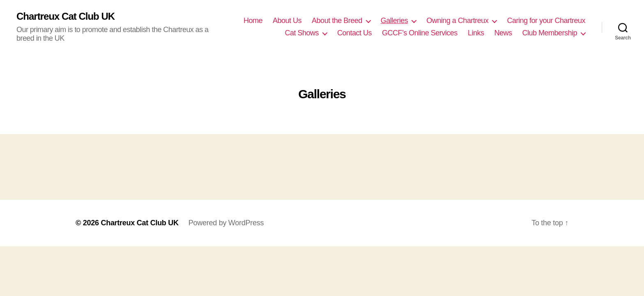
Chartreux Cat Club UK (66, 16)
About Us (287, 21)
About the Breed (337, 21)
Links (476, 33)
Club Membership (550, 33)
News (503, 33)
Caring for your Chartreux (546, 21)
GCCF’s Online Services (420, 33)
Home (253, 21)
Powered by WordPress (226, 223)
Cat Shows (302, 33)
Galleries (394, 21)
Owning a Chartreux (457, 21)
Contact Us (354, 33)
